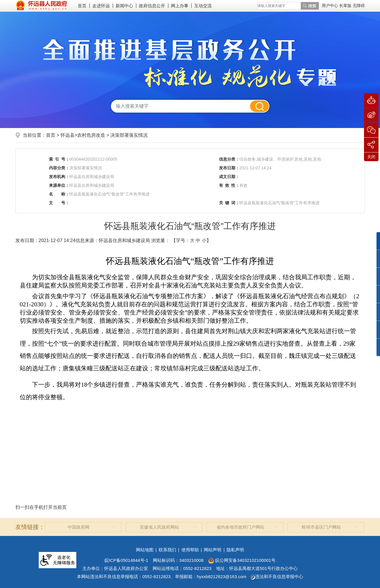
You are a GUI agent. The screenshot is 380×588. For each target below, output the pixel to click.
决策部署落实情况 (129, 135)
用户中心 (330, 6)
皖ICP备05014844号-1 (126, 560)
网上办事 (180, 6)
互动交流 (203, 6)
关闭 (371, 157)
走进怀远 (101, 6)
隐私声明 (235, 550)
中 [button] (198, 240)
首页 (82, 6)
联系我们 (167, 550)
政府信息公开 (152, 6)
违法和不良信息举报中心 (276, 577)
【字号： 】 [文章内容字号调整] (191, 240)
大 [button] (192, 240)
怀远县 (68, 135)
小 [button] (204, 240)
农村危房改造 (91, 135)
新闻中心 (124, 6)
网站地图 (145, 550)
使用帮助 (190, 550)
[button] (346, 6)
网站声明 (213, 550)
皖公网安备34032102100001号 (242, 560)
